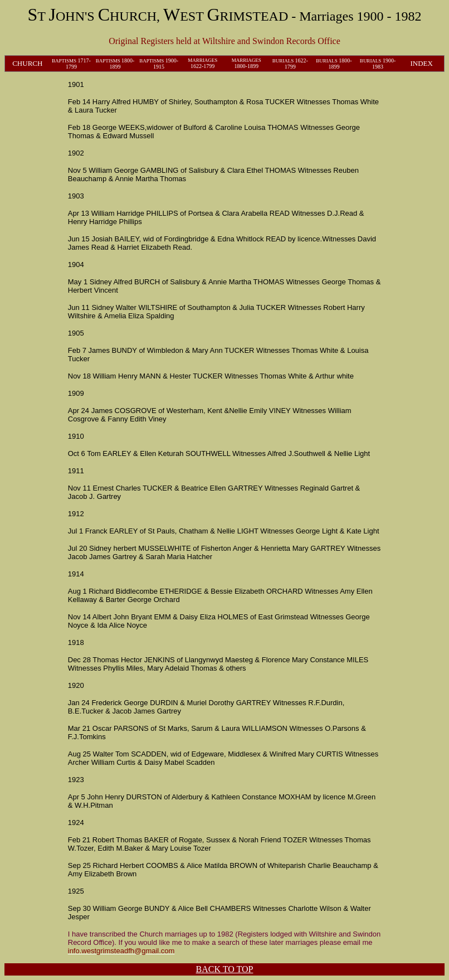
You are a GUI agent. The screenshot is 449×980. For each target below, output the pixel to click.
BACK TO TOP (225, 969)
